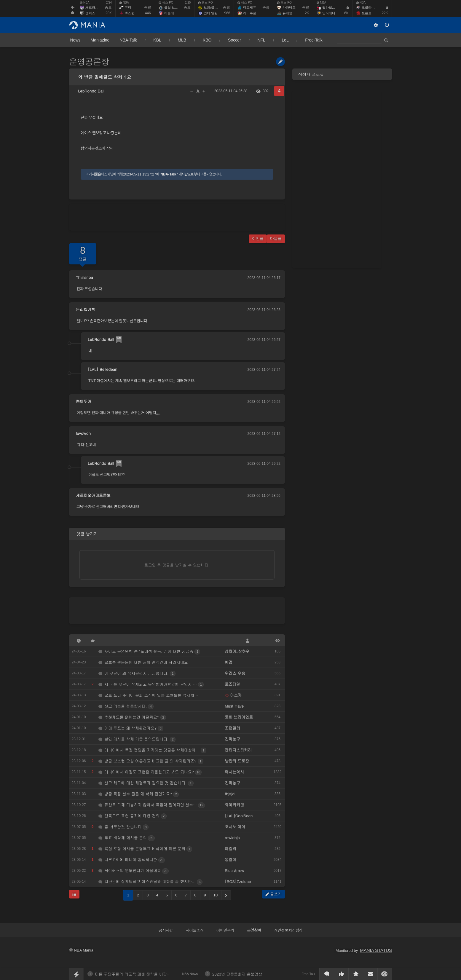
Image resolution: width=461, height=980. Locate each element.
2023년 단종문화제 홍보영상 (237, 974)
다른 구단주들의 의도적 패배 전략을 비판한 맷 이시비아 (144, 974)
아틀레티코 (172, 13)
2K (307, 13)
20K (109, 13)
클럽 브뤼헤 (173, 7)
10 (216, 895)
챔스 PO (166, 3)
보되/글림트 (212, 7)
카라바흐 (289, 7)
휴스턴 (130, 13)
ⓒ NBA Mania (81, 950)
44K (148, 13)
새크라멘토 (94, 7)
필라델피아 (330, 7)
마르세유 (250, 7)
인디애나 (329, 13)
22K (385, 13)
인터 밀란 (211, 13)
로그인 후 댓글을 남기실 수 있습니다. (177, 565)
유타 (128, 7)
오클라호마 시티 (374, 7)
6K (346, 13)
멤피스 (90, 13)
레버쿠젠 (250, 13)
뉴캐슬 (287, 13)
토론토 (367, 13)
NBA (85, 3)
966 (227, 13)
